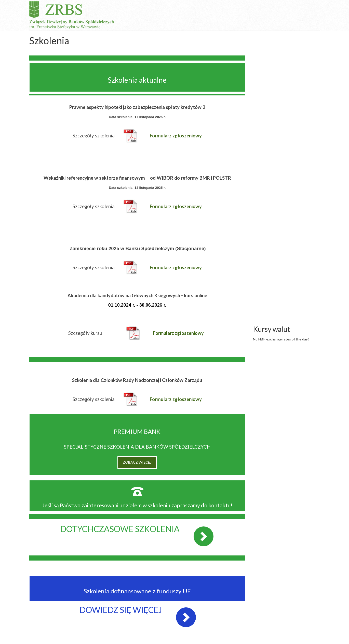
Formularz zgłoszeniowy (178, 333)
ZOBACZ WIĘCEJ (137, 462)
